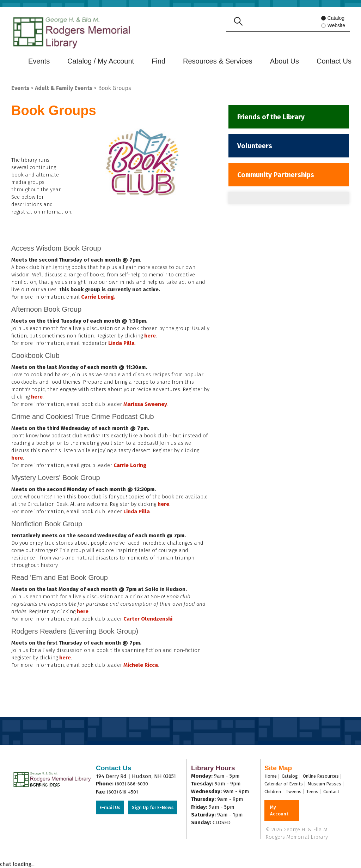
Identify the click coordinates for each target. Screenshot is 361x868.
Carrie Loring (130, 465)
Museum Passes (325, 784)
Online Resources (321, 776)
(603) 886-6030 (131, 784)
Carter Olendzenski (148, 619)
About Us (284, 61)
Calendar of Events (284, 784)
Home (271, 776)
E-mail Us (110, 807)
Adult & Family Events (64, 88)
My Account (279, 811)
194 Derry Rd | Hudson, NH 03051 (136, 776)
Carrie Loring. (98, 297)
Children (273, 792)
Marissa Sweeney (145, 404)
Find (158, 61)
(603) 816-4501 (122, 792)
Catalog (333, 19)
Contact (331, 792)
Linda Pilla (121, 343)
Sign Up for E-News (153, 807)
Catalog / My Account (101, 61)
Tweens (294, 792)
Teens (312, 792)
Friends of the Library (273, 118)
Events (39, 61)
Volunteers (256, 148)
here (150, 336)
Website (335, 26)
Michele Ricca (141, 665)
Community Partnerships (278, 178)
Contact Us (334, 61)
